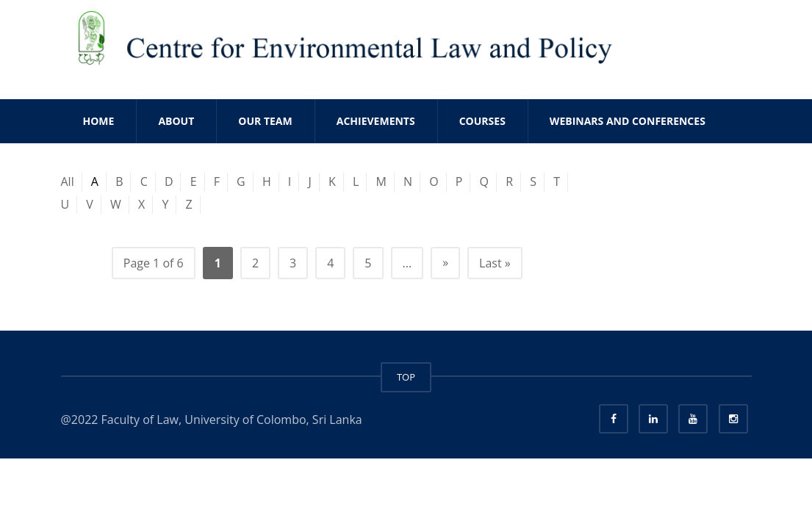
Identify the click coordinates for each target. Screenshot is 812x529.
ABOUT (176, 121)
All (68, 181)
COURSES (482, 121)
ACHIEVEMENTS (376, 121)
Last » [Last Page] (495, 263)
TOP (406, 377)
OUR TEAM (265, 121)
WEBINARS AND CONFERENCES (628, 121)
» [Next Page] (445, 262)
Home (99, 121)
